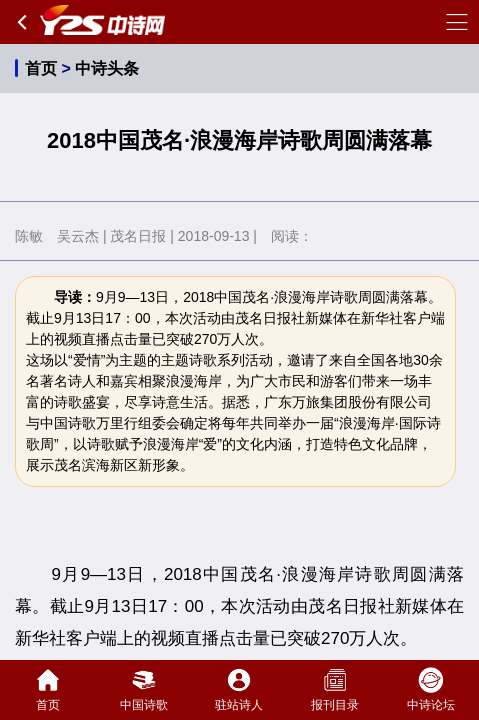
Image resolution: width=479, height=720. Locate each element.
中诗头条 (107, 68)
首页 (41, 68)
